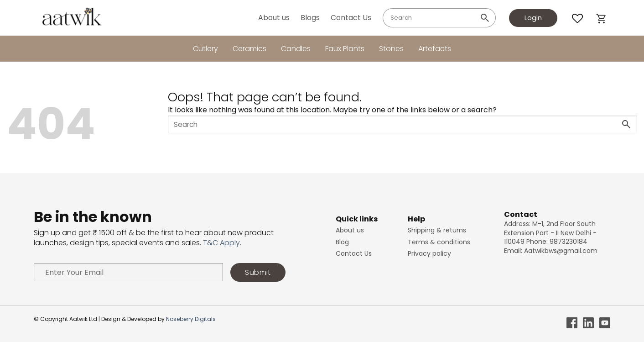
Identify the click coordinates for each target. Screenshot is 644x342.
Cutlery (205, 49)
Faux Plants (345, 49)
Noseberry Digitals (191, 319)
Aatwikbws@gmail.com (561, 251)
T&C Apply (221, 243)
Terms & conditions (439, 242)
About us (274, 18)
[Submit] (485, 18)
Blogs (310, 18)
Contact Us (351, 18)
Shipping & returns (437, 230)
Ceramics (249, 49)
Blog (342, 242)
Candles (296, 49)
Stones (391, 49)
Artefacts (435, 49)
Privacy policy (429, 253)
